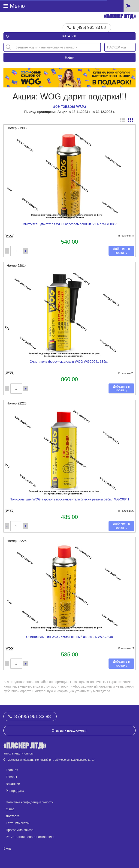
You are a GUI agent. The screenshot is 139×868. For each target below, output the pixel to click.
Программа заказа (20, 830)
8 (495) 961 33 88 (89, 27)
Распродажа (15, 791)
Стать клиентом (18, 823)
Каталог (69, 36)
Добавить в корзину (121, 251)
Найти (69, 57)
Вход (7, 848)
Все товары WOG (69, 106)
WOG (9, 236)
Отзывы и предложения (69, 730)
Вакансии (13, 784)
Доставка (13, 816)
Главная (12, 770)
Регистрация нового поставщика (30, 837)
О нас (10, 809)
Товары (11, 777)
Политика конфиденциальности (30, 802)
